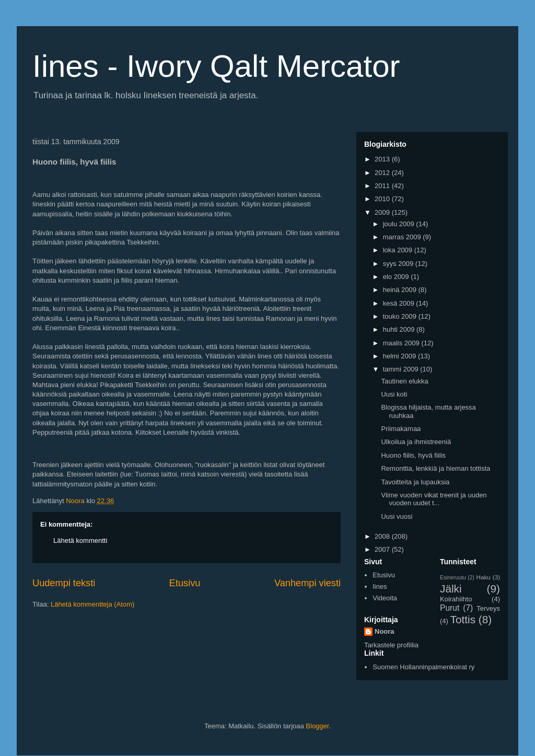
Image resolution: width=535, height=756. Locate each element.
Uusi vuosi (397, 516)
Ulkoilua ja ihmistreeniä (416, 442)
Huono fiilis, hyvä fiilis (413, 455)
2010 (383, 199)
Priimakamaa (401, 429)
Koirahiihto (456, 599)
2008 (383, 536)
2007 (383, 549)
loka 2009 (399, 250)
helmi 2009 (400, 356)
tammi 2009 (402, 369)
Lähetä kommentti (80, 540)
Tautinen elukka (404, 381)
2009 (383, 212)
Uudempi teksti (64, 583)
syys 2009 (399, 264)
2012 (383, 173)
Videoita (385, 598)
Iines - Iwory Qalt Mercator (216, 66)
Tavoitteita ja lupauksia (415, 482)
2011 (383, 186)
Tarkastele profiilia (391, 645)
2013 (383, 159)
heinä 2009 (401, 290)
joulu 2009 (400, 224)
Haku (484, 577)
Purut (450, 608)
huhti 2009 (400, 329)
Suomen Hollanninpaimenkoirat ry (423, 667)
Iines (380, 586)
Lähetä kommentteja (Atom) (92, 604)
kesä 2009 (400, 303)
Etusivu (185, 583)
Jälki (451, 589)
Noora (385, 631)
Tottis (463, 619)
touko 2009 (401, 316)
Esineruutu (453, 578)
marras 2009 (403, 237)
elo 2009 (397, 277)
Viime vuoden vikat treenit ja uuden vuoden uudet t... (434, 499)
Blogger (317, 726)
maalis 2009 (402, 343)
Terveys (488, 608)
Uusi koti (394, 394)
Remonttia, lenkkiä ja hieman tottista (435, 468)
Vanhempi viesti (307, 583)
